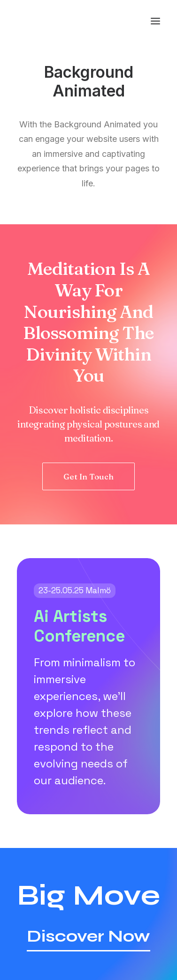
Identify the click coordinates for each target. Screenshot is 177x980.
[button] (155, 21)
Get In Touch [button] (88, 476)
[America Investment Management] (53, 21)
